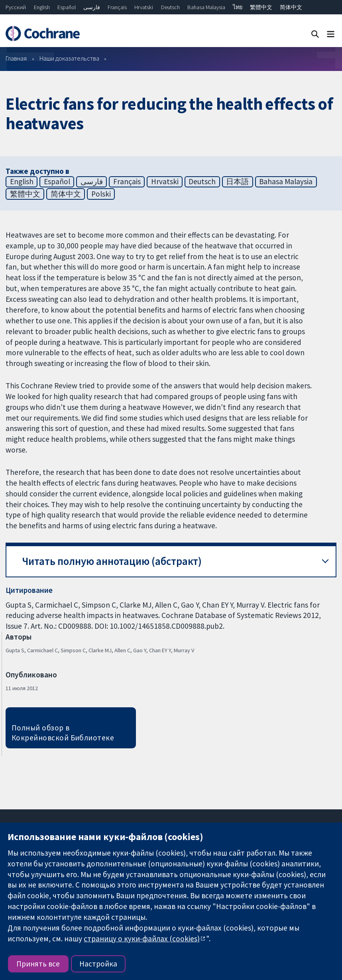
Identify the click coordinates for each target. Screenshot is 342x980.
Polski (101, 194)
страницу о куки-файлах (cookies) (142, 939)
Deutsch (170, 7)
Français (117, 7)
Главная (16, 58)
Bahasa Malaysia (206, 7)
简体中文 (291, 7)
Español (67, 7)
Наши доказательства (69, 58)
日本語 (237, 181)
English (42, 7)
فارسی (92, 7)
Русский (16, 7)
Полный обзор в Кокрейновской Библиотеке (63, 733)
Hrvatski (144, 7)
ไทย (238, 7)
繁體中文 (261, 7)
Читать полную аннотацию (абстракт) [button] (112, 561)
